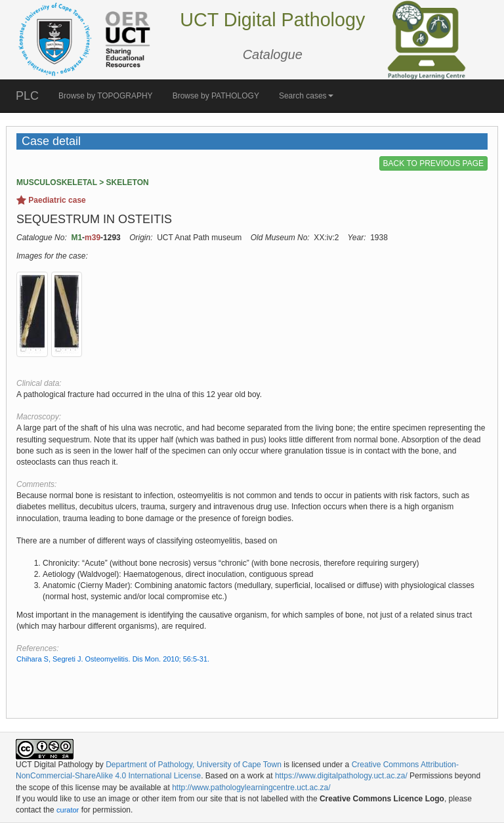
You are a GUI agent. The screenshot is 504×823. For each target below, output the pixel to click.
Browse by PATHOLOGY (216, 96)
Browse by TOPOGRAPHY (106, 96)
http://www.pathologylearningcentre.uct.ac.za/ (251, 788)
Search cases (306, 96)
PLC (27, 96)
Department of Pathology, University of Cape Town (194, 765)
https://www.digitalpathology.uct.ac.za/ (341, 776)
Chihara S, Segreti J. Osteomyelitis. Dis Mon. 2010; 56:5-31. (113, 659)
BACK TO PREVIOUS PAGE (433, 163)
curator (68, 810)
